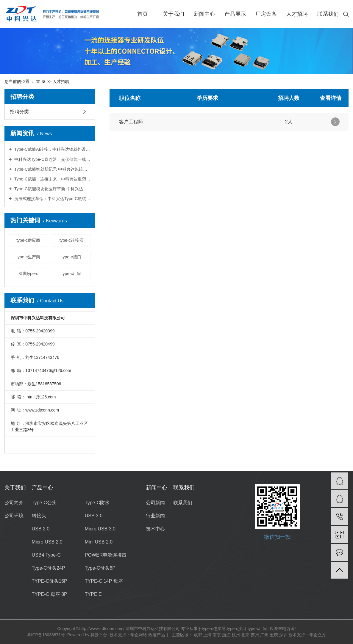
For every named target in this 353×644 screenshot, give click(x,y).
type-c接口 (71, 257)
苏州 (255, 635)
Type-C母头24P (49, 568)
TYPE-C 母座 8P (50, 594)
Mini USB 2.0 (99, 542)
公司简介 (14, 503)
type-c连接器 (71, 240)
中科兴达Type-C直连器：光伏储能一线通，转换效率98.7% (52, 159)
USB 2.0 (41, 529)
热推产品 (157, 635)
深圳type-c (28, 274)
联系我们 (328, 14)
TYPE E (93, 594)
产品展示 (235, 14)
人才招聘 (297, 14)
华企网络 (139, 635)
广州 (264, 635)
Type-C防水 (97, 503)
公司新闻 (155, 503)
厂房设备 (266, 14)
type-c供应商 (28, 240)
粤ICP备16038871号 (46, 635)
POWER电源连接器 (106, 555)
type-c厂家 (71, 274)
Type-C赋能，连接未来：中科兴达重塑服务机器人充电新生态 (52, 179)
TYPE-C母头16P (50, 581)
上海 (207, 635)
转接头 (39, 516)
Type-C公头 (44, 503)
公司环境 (14, 516)
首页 (143, 14)
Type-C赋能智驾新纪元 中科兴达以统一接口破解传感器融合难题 (52, 169)
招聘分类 (19, 112)
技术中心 (155, 529)
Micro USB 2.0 (47, 542)
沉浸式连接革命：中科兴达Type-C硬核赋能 (52, 199)
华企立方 (318, 635)
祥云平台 (99, 635)
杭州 (236, 635)
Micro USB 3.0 (100, 529)
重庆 (274, 635)
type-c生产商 (28, 257)
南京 (217, 635)
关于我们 (174, 14)
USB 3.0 (94, 516)
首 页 (41, 81)
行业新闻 (155, 516)
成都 (198, 635)
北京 (245, 635)
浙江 (226, 635)
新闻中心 (204, 14)
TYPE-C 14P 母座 (104, 581)
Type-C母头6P (100, 568)
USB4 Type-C (46, 555)
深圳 (283, 635)
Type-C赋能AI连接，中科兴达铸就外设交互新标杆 (52, 149)
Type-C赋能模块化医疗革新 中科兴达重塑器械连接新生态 (52, 189)
